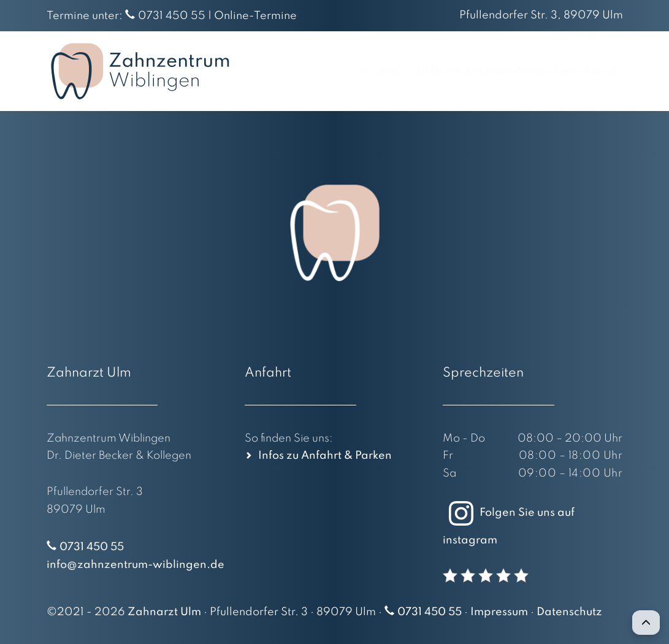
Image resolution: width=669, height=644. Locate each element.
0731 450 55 (172, 16)
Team (370, 71)
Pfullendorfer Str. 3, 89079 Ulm (541, 15)
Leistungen (431, 71)
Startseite (263, 71)
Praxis (322, 71)
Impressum (499, 612)
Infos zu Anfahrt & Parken (325, 456)
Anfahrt (498, 71)
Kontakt (603, 71)
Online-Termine (255, 16)
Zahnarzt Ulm (164, 612)
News (550, 71)
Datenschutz (569, 612)
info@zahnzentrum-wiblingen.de (136, 565)
